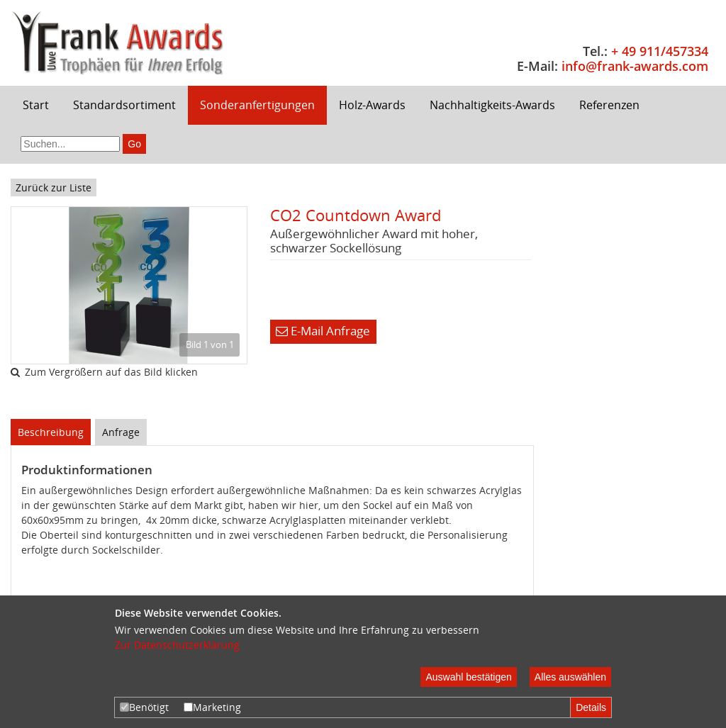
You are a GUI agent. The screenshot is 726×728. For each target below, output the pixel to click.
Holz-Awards (372, 105)
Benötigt (144, 707)
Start (36, 105)
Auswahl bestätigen (468, 677)
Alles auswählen (570, 677)
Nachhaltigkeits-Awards (492, 105)
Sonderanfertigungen (257, 105)
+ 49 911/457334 (660, 51)
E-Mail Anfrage (323, 331)
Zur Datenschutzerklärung (177, 645)
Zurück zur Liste (54, 187)
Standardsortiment (124, 105)
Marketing (212, 707)
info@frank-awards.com (635, 66)
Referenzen (609, 105)
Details (591, 707)
